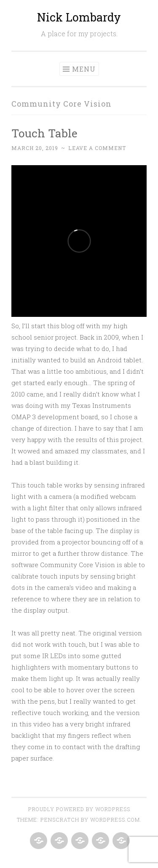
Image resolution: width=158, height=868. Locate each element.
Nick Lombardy (79, 17)
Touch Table (44, 133)
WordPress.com (115, 820)
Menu (84, 69)
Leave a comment (97, 148)
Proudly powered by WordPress (79, 809)
